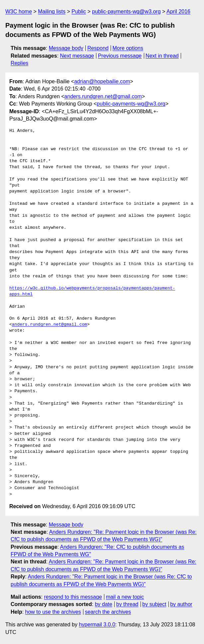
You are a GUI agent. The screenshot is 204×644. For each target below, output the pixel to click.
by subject (154, 604)
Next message (77, 56)
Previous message (120, 56)
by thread (127, 604)
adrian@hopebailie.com (102, 81)
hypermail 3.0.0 (97, 625)
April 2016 (178, 11)
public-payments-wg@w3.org (126, 11)
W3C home (19, 11)
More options (128, 48)
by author (181, 604)
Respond (98, 48)
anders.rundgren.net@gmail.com (103, 96)
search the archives (108, 612)
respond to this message (73, 597)
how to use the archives (53, 612)
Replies (19, 63)
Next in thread (162, 56)
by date (103, 604)
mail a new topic (125, 597)
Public (79, 11)
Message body (66, 48)
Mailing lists (52, 11)
